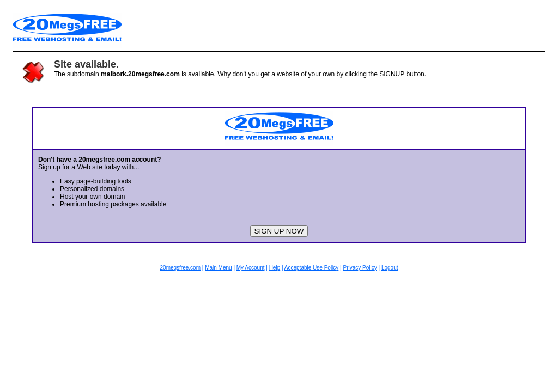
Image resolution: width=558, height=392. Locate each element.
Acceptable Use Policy (312, 268)
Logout (390, 268)
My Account (251, 268)
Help (275, 268)
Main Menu (218, 268)
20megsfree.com (180, 268)
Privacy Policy (360, 268)
